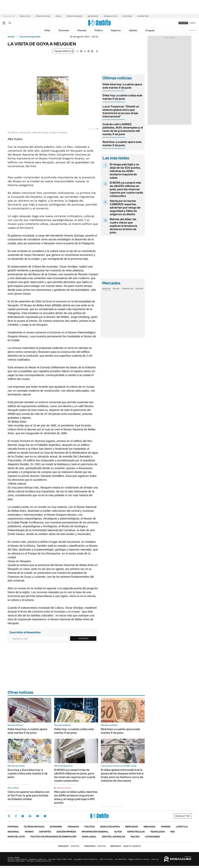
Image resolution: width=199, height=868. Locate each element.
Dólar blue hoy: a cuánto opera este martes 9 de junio (122, 86)
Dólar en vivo (25, 16)
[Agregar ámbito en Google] (63, 51)
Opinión (133, 30)
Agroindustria (93, 16)
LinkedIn (30, 816)
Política (99, 30)
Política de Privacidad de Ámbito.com (53, 837)
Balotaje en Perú (110, 16)
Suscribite (83, 638)
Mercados (132, 827)
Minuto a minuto (64, 788)
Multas (135, 837)
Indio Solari (127, 16)
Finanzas (82, 30)
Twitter (9, 816)
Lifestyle (182, 827)
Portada (13, 827)
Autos (118, 832)
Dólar (47, 30)
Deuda (58, 16)
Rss (173, 832)
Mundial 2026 (143, 16)
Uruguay (150, 30)
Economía (64, 30)
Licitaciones (152, 837)
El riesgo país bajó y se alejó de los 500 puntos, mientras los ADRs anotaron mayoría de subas (125, 171)
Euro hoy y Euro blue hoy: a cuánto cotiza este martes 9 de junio (28, 773)
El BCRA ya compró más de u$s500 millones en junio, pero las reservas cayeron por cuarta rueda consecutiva (126, 189)
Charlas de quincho (74, 16)
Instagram (23, 816)
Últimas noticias (34, 827)
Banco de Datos (110, 827)
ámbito (11, 37)
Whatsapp (45, 816)
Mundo (29, 832)
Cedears (139, 289)
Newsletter (193, 30)
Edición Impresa (66, 832)
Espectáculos (136, 832)
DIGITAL (69, 846)
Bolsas (116, 289)
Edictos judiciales (114, 837)
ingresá (193, 23)
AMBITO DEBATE (126, 846)
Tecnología (158, 832)
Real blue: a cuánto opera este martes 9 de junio (122, 144)
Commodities (127, 289)
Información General (95, 832)
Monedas (106, 289)
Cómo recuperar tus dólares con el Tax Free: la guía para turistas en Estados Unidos (29, 795)
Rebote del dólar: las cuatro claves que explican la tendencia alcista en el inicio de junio (123, 226)
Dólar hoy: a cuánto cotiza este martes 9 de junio (122, 97)
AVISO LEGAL (89, 837)
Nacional (13, 832)
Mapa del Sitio (16, 837)
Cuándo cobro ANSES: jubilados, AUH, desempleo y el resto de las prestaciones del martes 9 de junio (123, 129)
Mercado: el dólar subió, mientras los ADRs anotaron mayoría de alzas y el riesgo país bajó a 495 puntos (76, 797)
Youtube (37, 816)
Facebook (16, 816)
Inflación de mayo (43, 16)
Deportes (45, 832)
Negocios (116, 30)
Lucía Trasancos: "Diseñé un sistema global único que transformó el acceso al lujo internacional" (121, 111)
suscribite (183, 23)
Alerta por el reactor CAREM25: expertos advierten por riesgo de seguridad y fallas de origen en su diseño (125, 208)
